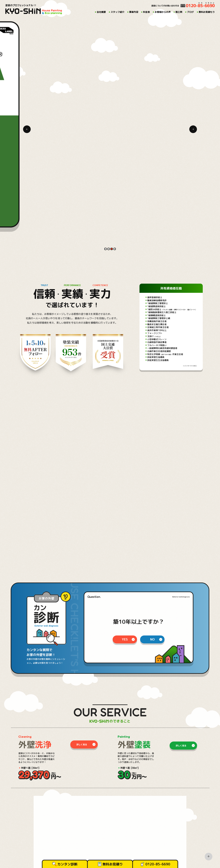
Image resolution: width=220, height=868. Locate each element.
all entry (88, 612)
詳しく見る (82, 327)
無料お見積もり (207, 12)
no (152, 222)
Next (193, 28)
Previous (27, 28)
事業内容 (134, 12)
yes (125, 222)
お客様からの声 (163, 12)
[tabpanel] (110, 20)
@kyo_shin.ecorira (168, 674)
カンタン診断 (67, 864)
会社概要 (101, 12)
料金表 (146, 12)
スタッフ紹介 (117, 12)
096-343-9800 (30, 801)
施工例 (179, 12)
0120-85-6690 (158, 864)
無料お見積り (113, 864)
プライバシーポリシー (136, 814)
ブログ (190, 12)
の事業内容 (101, 480)
